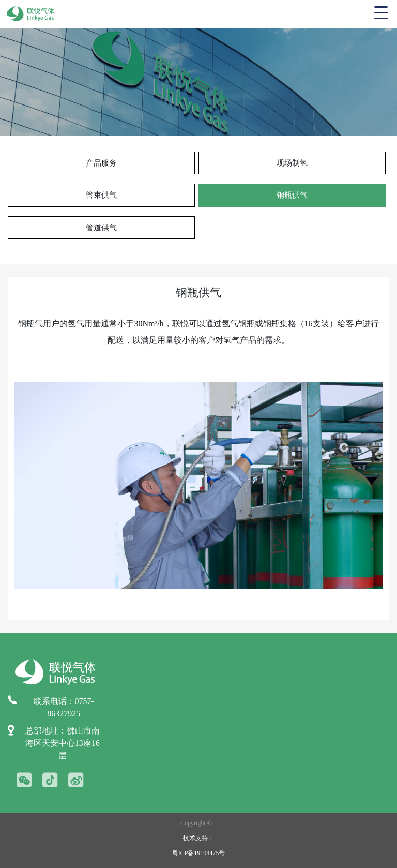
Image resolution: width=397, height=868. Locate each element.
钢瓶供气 (292, 195)
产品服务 (101, 163)
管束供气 (101, 195)
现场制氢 (292, 163)
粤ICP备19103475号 (199, 853)
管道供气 (101, 228)
